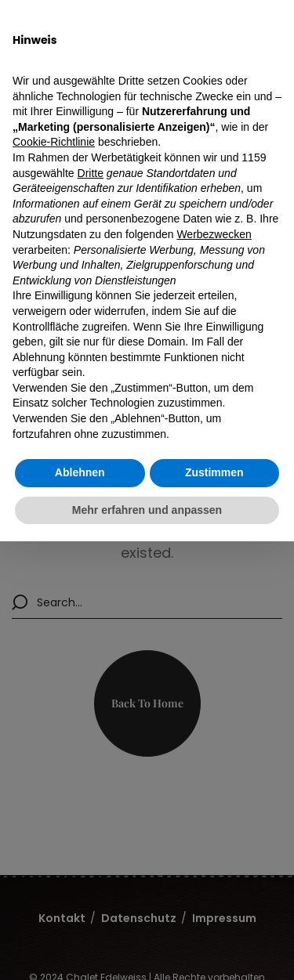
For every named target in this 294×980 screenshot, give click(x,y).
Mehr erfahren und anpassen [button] (147, 510)
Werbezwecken (214, 234)
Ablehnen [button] (80, 472)
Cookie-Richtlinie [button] (54, 142)
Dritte (91, 173)
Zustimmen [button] (214, 472)
